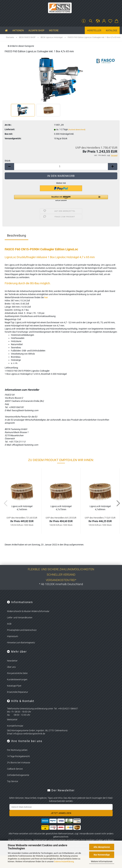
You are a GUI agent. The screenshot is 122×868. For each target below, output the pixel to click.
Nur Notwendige (102, 855)
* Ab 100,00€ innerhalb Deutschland (61, 584)
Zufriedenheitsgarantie (18, 775)
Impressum (13, 636)
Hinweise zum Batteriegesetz (21, 643)
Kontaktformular (15, 726)
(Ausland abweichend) (77, 130)
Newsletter (12, 661)
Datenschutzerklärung (64, 862)
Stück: (8, 161)
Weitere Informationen (102, 861)
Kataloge (112, 31)
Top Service (13, 781)
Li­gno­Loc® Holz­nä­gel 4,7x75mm (61, 508)
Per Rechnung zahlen (17, 750)
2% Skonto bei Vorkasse (19, 763)
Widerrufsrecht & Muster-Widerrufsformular (28, 611)
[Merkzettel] (110, 21)
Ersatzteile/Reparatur (18, 692)
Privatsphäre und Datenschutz (22, 630)
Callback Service (15, 769)
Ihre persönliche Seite (17, 673)
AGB (9, 624)
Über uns (11, 667)
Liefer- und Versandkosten (20, 618)
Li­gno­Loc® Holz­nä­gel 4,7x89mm (100, 508)
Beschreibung (17, 235)
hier (46, 297)
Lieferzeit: (10, 129)
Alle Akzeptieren (102, 847)
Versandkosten (87, 834)
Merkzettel (12, 720)
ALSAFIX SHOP (36, 31)
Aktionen (18, 31)
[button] (98, 21)
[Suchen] (91, 21)
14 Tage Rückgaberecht (18, 756)
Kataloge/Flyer (14, 686)
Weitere (54, 31)
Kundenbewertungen (17, 679)
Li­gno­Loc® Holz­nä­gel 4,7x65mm (22, 508)
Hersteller (94, 31)
